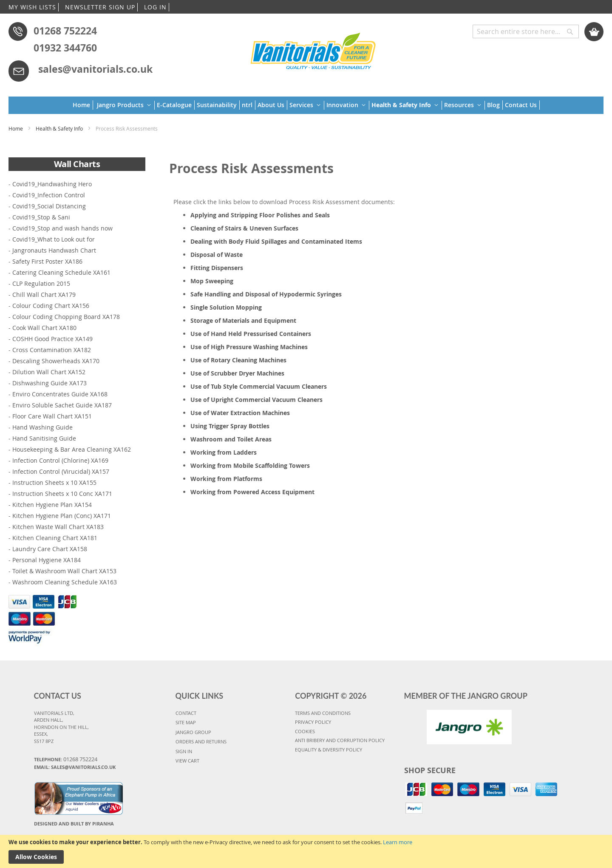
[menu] (306, 105)
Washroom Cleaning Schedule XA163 (65, 582)
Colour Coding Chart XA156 (51, 306)
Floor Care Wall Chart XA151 (52, 416)
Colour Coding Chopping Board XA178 (66, 317)
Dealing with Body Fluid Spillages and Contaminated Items (276, 241)
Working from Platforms (226, 479)
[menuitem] (83, 105)
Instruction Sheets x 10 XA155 (54, 482)
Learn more (398, 842)
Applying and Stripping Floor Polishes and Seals (260, 215)
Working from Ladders (224, 452)
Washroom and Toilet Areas (231, 439)
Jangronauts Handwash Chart (54, 250)
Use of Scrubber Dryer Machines (237, 373)
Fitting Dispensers (217, 268)
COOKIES (305, 731)
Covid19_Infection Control (49, 195)
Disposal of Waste (217, 255)
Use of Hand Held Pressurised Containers (251, 334)
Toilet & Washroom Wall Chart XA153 (64, 571)
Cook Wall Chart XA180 (44, 328)
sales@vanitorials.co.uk (95, 69)
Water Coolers (86, 804)
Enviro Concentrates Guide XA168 (60, 394)
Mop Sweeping (212, 281)
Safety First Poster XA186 (47, 261)
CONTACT (186, 713)
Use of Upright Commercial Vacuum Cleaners (256, 400)
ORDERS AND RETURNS (201, 741)
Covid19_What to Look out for (54, 239)
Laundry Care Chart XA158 (50, 549)
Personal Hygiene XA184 (47, 560)
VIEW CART (187, 761)
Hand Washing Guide (42, 427)
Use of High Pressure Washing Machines (249, 347)
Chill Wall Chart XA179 (44, 295)
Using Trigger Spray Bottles (230, 426)
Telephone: (66, 759)
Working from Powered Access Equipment (252, 492)
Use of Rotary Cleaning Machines (238, 360)
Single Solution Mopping (226, 307)
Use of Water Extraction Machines (240, 413)
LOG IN (155, 7)
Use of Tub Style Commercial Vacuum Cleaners (259, 386)
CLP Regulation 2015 (41, 283)
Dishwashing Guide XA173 (50, 383)
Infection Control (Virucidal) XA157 (61, 471)
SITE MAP (186, 722)
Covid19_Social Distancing (49, 206)
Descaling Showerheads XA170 (56, 361)
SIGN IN (184, 751)
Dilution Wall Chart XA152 (49, 372)
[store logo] (313, 50)
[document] (306, 851)
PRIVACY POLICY (313, 722)
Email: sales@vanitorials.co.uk (75, 767)
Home (16, 128)
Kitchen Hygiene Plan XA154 (52, 505)
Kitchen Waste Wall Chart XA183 (58, 527)
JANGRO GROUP (193, 732)
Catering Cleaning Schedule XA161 (61, 272)
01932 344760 (65, 48)
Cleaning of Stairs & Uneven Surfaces (244, 228)
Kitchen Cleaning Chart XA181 (55, 538)
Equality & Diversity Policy (329, 750)
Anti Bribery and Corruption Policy (340, 740)
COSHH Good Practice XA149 (52, 339)
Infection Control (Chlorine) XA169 (60, 460)
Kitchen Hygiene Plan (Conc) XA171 (62, 516)
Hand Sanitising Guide (44, 438)
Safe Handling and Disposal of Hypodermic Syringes (266, 294)
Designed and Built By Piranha (74, 824)
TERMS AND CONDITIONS (323, 713)
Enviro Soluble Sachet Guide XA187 (62, 405)
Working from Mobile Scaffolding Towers (250, 465)
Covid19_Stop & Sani (41, 217)
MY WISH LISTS (32, 7)
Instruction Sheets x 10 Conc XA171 (62, 494)
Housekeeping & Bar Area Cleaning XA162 (72, 449)
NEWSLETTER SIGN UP (100, 7)
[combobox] (526, 31)
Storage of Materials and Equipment (243, 320)
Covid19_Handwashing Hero (52, 184)
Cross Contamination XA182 (52, 350)
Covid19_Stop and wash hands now (62, 228)
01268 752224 (65, 31)
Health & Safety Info (60, 128)
